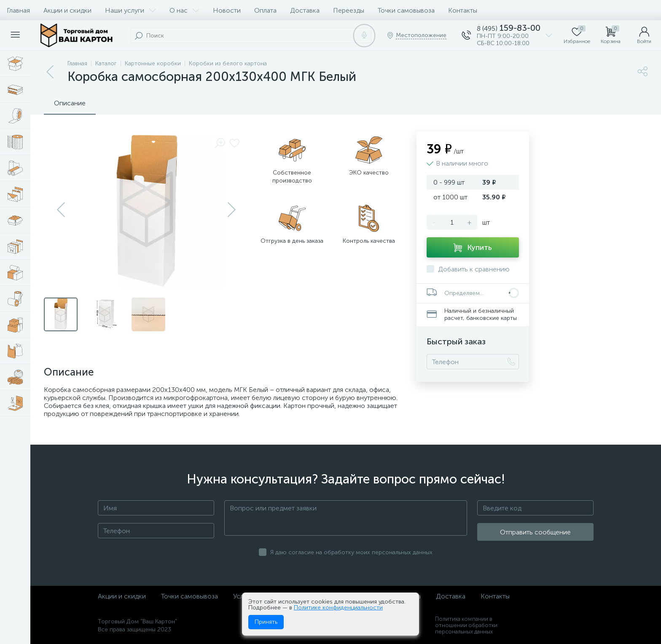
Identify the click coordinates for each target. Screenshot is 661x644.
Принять (266, 622)
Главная (18, 10)
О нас (184, 10)
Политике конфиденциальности (338, 608)
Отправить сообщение (535, 532)
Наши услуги (130, 10)
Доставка (305, 10)
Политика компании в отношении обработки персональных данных (466, 625)
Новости (227, 10)
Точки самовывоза (406, 10)
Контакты (463, 10)
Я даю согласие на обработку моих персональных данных (351, 552)
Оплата (265, 10)
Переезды (349, 10)
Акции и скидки (67, 10)
